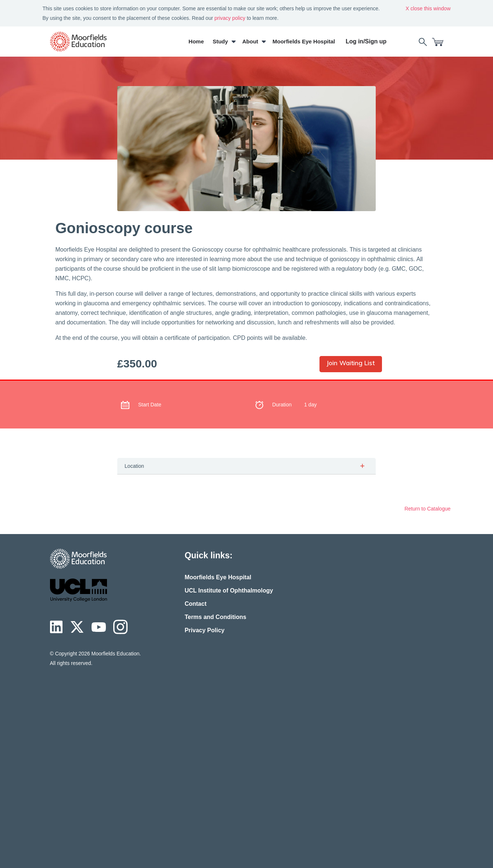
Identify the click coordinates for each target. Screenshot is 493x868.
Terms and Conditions (215, 617)
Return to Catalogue (427, 509)
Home (196, 41)
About (250, 41)
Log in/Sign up (366, 41)
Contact (196, 604)
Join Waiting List (351, 363)
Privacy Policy (205, 630)
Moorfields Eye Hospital (304, 41)
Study (220, 41)
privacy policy (230, 18)
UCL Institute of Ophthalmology (229, 590)
